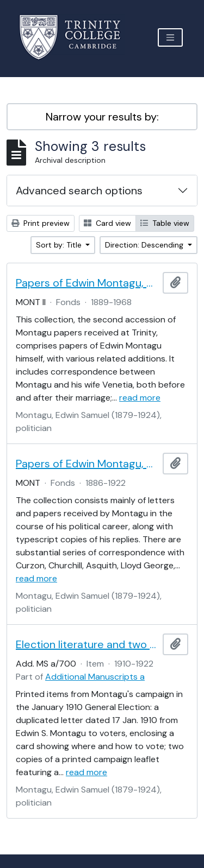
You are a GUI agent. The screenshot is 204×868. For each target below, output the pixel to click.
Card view (107, 223)
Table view (165, 223)
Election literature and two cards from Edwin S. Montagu (87, 644)
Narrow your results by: (102, 117)
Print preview (41, 223)
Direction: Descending (145, 245)
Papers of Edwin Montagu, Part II (87, 283)
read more (140, 398)
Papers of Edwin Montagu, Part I (87, 464)
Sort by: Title (60, 245)
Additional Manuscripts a (95, 677)
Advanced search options (79, 191)
